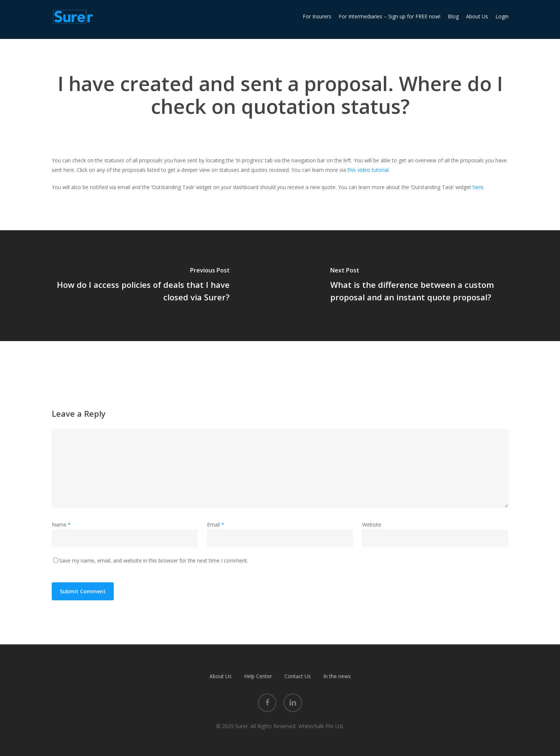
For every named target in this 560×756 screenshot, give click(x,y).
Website (372, 525)
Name (61, 525)
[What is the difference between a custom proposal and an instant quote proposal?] (420, 286)
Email (216, 525)
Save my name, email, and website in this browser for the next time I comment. (154, 560)
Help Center (258, 676)
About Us (221, 676)
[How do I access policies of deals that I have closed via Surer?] (140, 286)
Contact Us (298, 676)
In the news (337, 676)
